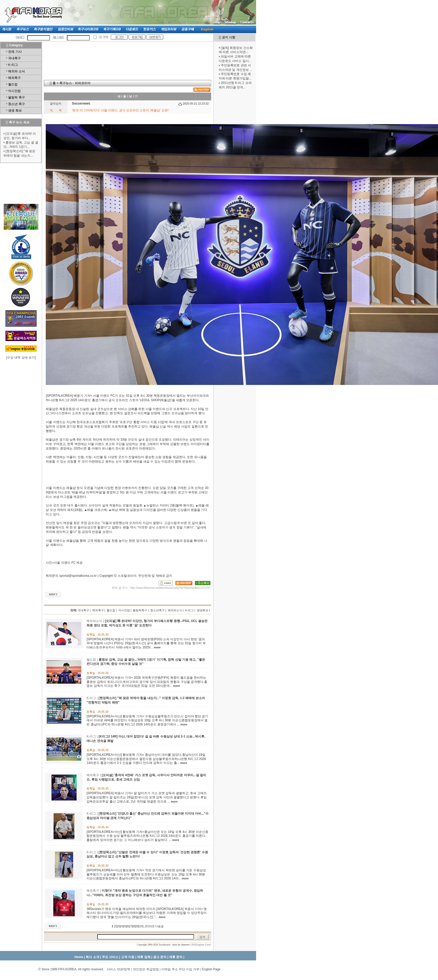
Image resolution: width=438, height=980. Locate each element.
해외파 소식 (16, 71)
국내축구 (14, 58)
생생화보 (203, 610)
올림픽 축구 (16, 97)
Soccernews (81, 103)
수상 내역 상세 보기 (21, 358)
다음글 (159, 926)
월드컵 (13, 84)
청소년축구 (157, 610)
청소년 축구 (16, 104)
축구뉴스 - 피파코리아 (75, 83)
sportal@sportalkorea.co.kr (78, 576)
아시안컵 (14, 91)
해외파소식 (175, 610)
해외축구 (14, 78)
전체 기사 (15, 52)
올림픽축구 (140, 610)
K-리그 (13, 65)
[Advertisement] (234, 172)
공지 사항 (229, 37)
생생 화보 (15, 111)
